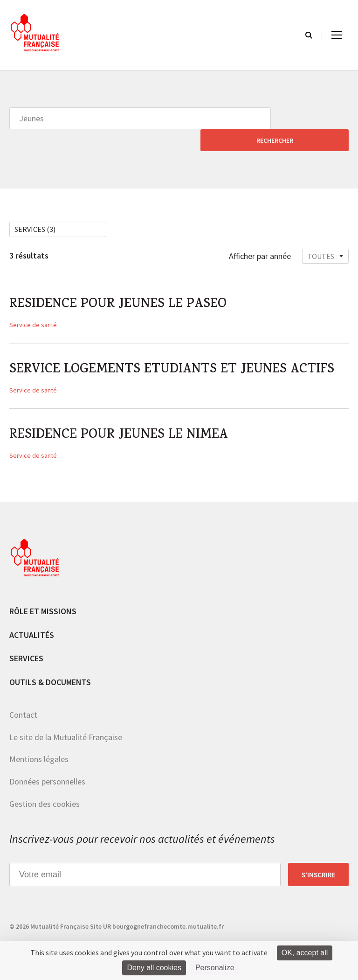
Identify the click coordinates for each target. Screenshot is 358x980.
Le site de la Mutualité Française (66, 719)
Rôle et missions (43, 593)
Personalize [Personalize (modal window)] (215, 968)
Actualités (32, 617)
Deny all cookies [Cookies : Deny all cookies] (154, 968)
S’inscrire (319, 857)
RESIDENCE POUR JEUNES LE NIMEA (123, 417)
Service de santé (33, 304)
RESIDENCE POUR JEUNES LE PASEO (122, 284)
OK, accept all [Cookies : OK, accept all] (305, 953)
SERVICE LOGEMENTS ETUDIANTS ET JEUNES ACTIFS (178, 350)
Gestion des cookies (45, 786)
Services (26, 640)
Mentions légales (39, 741)
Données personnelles (47, 764)
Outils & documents (50, 664)
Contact (23, 697)
